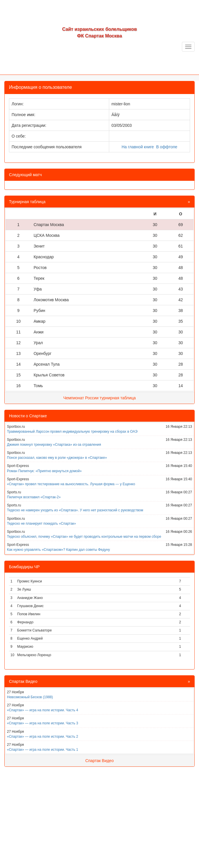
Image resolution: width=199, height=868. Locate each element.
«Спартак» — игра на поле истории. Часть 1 (43, 750)
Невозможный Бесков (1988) (30, 697)
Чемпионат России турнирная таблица (99, 398)
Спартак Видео (100, 761)
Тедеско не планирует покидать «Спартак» (41, 524)
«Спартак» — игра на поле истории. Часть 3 (43, 723)
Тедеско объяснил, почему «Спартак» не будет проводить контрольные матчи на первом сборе (84, 537)
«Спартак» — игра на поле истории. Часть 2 (43, 737)
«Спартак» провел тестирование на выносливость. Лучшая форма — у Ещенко (71, 484)
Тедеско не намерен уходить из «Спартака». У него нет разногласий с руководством (75, 510)
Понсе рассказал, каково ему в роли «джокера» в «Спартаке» (57, 458)
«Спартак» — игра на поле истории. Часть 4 (43, 710)
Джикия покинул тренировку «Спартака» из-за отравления (54, 445)
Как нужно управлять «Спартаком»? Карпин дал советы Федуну (59, 550)
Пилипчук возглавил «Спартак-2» (34, 497)
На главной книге (138, 147)
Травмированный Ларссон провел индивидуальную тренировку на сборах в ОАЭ (72, 432)
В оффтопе (167, 147)
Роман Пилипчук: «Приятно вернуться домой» (44, 471)
